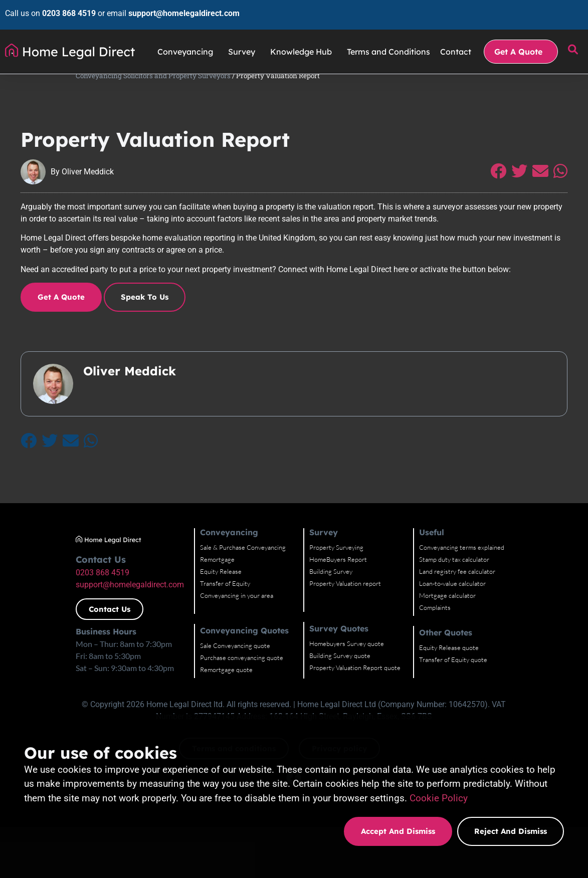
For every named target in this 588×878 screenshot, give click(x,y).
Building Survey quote (373, 707)
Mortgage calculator (496, 646)
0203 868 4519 (64, 8)
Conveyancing (188, 42)
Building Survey (364, 622)
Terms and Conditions (388, 42)
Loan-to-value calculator (501, 634)
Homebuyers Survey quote (380, 695)
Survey (244, 42)
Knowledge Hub (304, 42)
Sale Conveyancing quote (255, 697)
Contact (456, 42)
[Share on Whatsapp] (576, 191)
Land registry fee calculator (505, 622)
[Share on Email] (556, 191)
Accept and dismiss (398, 831)
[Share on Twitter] (535, 191)
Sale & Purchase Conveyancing (262, 598)
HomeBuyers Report (372, 610)
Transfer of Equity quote (501, 711)
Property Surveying (370, 598)
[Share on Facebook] (514, 191)
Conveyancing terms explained (510, 598)
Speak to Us (129, 316)
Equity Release (240, 622)
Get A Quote (521, 42)
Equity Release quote (497, 699)
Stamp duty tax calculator (502, 610)
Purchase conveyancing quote (261, 709)
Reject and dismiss (511, 831)
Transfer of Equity (245, 634)
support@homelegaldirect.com (179, 8)
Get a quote (46, 316)
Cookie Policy (439, 798)
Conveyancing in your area (256, 646)
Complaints (483, 658)
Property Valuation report (379, 634)
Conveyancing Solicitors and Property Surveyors (91, 79)
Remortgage (237, 610)
